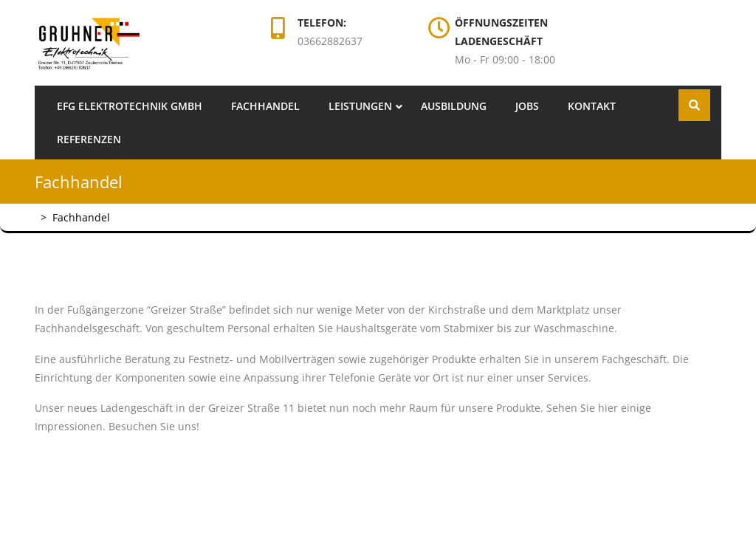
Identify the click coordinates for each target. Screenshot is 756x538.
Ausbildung (454, 106)
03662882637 (330, 41)
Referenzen (89, 139)
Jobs (527, 106)
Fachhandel (265, 106)
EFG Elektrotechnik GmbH (130, 106)
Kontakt (592, 106)
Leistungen (360, 106)
